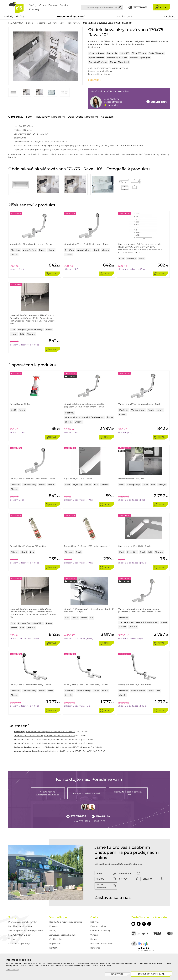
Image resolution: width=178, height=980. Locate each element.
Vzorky (64, 5)
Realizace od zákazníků (101, 944)
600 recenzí (149, 951)
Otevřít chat (102, 816)
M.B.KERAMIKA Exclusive (20, 935)
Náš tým (94, 922)
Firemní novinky (98, 926)
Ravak (101, 53)
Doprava (53, 5)
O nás (42, 5)
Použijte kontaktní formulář (87, 793)
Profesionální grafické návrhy (23, 922)
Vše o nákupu (58, 917)
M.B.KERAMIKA (16, 23)
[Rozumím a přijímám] (152, 974)
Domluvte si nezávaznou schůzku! (66, 922)
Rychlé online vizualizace (20, 926)
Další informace (12, 969)
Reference (95, 948)
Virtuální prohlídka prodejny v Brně (25, 931)
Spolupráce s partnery (19, 944)
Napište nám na (48, 793)
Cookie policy (56, 939)
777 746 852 (76, 816)
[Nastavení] (118, 974)
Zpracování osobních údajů (62, 935)
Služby (33, 5)
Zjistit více (94, 47)
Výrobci (94, 935)
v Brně (128, 793)
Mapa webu (55, 944)
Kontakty (34, 9)
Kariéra (94, 939)
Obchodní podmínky (100, 931)
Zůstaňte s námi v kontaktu (149, 917)
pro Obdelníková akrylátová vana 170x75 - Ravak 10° (45, 732)
